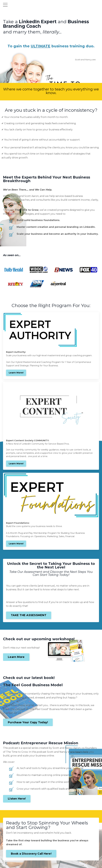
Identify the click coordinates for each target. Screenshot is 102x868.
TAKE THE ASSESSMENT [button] (29, 615)
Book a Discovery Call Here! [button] (31, 854)
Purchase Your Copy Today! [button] (28, 722)
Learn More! (16, 373)
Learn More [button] (16, 657)
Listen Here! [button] (17, 799)
